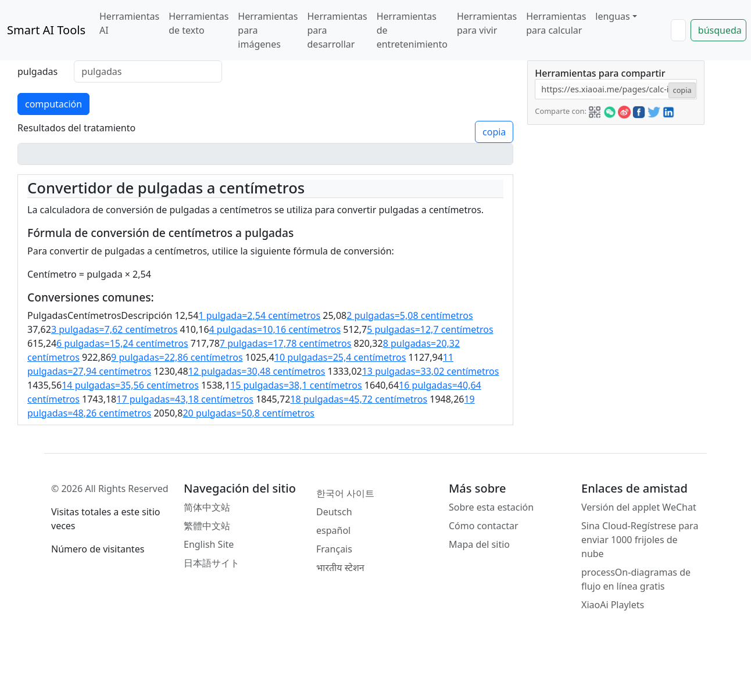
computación (53, 104)
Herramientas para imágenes (268, 30)
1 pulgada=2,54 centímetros (259, 315)
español (333, 530)
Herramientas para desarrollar (337, 30)
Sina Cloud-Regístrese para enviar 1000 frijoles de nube (640, 540)
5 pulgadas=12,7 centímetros (430, 329)
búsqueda (720, 30)
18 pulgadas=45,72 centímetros (359, 399)
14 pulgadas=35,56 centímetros (130, 385)
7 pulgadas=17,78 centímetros (286, 343)
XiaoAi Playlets (613, 605)
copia (494, 132)
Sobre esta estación (491, 507)
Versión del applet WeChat (639, 507)
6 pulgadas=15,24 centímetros (122, 343)
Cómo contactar (484, 526)
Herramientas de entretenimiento (412, 30)
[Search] (678, 30)
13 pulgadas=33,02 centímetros (431, 371)
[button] (595, 110)
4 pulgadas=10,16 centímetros (275, 329)
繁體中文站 (207, 526)
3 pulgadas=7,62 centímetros (114, 329)
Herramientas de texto (199, 23)
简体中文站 (207, 507)
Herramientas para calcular (556, 23)
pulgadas (37, 71)
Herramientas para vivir (487, 23)
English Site (209, 544)
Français (334, 549)
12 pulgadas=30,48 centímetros (257, 371)
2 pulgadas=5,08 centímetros (410, 315)
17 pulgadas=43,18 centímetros (185, 399)
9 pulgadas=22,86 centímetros (177, 357)
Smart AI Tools (46, 30)
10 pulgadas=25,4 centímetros (340, 357)
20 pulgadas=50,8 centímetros (248, 413)
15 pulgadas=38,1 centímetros (296, 385)
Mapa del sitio (479, 544)
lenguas (612, 16)
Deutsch (334, 512)
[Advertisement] (615, 198)
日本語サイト (212, 563)
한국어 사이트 (345, 493)
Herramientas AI (129, 23)
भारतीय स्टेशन (340, 568)
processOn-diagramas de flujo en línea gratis (636, 579)
